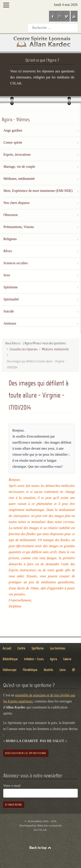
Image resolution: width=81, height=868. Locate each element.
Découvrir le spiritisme (26, 753)
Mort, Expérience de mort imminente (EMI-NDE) (38, 191)
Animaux (10, 323)
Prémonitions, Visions (19, 227)
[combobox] (53, 28)
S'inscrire (14, 805)
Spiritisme (11, 287)
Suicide (9, 311)
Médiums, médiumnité (19, 179)
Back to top (41, 848)
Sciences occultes (16, 263)
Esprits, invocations (17, 155)
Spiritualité (11, 299)
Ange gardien (13, 130)
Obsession (11, 215)
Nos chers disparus (17, 203)
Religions (10, 239)
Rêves (8, 251)
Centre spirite (13, 142)
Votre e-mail (12, 786)
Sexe (7, 275)
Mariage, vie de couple (19, 167)
